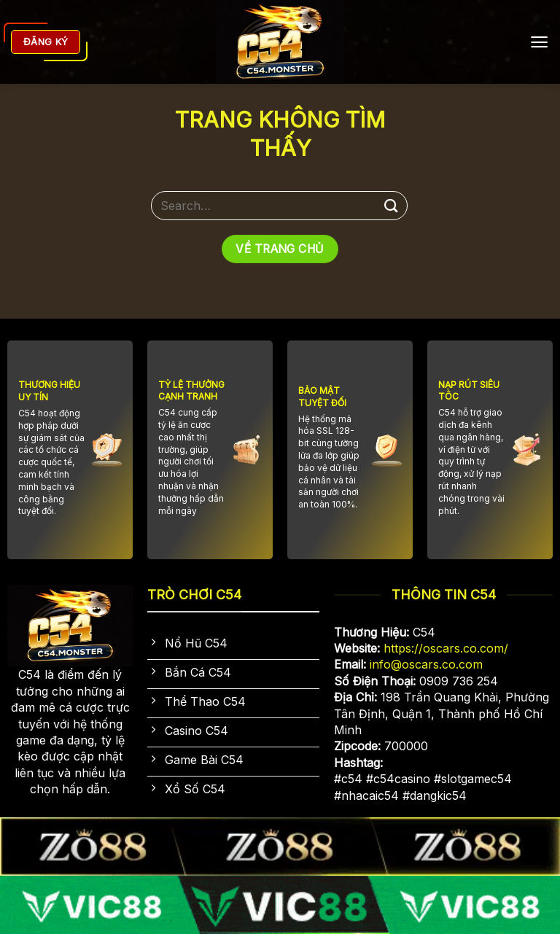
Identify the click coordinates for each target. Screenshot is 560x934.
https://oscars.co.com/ (446, 648)
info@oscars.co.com (426, 664)
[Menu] (539, 42)
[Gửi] (392, 205)
